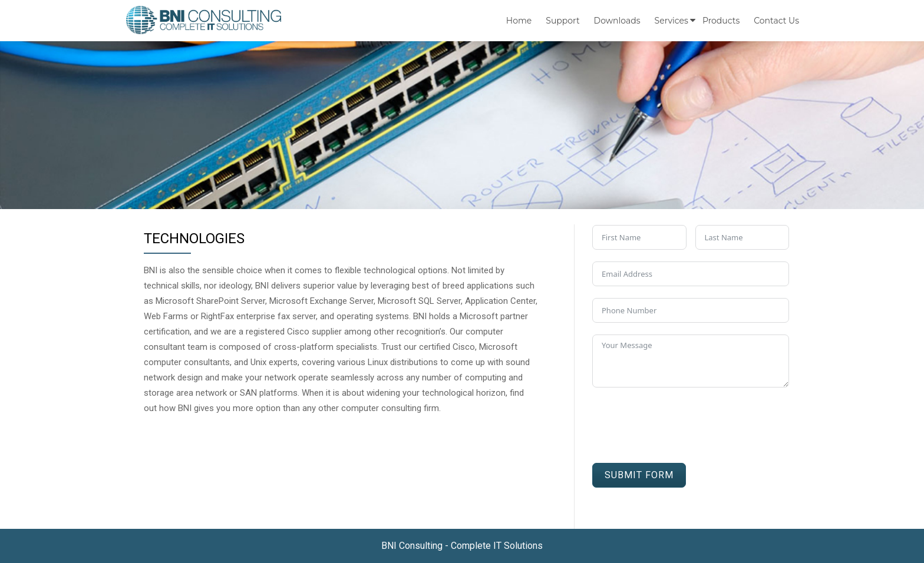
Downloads (617, 21)
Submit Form (639, 475)
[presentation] (682, 422)
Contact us (776, 21)
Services (671, 21)
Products (721, 21)
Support (562, 21)
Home (519, 21)
